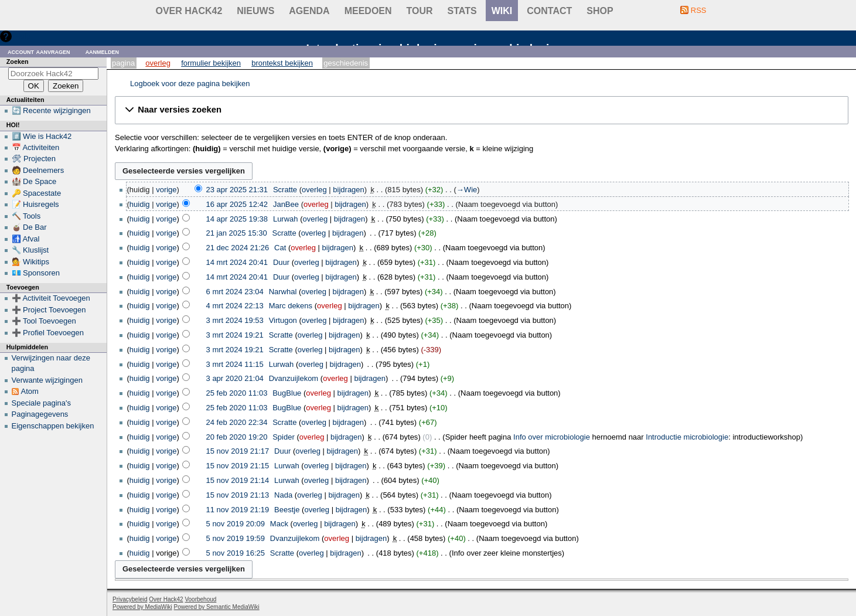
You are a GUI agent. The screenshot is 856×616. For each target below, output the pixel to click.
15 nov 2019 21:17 (238, 451)
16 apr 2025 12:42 (237, 204)
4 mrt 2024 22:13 (235, 306)
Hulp (23, 36)
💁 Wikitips (30, 262)
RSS (699, 10)
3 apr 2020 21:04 (235, 378)
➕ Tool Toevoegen (44, 321)
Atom (30, 391)
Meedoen (368, 11)
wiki (502, 11)
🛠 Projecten (34, 159)
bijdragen (349, 190)
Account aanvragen (39, 51)
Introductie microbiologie (687, 437)
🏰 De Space (34, 181)
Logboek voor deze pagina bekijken (190, 84)
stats (462, 11)
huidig (140, 204)
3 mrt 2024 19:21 (235, 335)
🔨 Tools (26, 216)
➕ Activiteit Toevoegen (51, 298)
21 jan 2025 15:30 (237, 233)
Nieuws (255, 11)
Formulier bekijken (211, 63)
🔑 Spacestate (37, 193)
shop (600, 11)
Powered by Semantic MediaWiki (217, 607)
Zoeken (18, 62)
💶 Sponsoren (36, 273)
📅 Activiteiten (36, 147)
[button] (482, 110)
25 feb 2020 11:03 (237, 393)
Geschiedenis (346, 63)
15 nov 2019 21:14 (238, 480)
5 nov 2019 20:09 (236, 524)
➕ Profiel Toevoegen (48, 333)
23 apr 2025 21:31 (237, 190)
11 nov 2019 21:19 (238, 510)
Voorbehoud (200, 599)
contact (549, 11)
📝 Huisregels (35, 204)
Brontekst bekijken (282, 63)
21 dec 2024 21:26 (238, 248)
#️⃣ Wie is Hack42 (42, 136)
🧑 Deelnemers (38, 170)
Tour (420, 11)
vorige (166, 190)
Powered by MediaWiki (142, 607)
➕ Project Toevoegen (49, 310)
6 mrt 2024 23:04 (235, 292)
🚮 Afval (26, 239)
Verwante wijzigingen (47, 380)
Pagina (123, 63)
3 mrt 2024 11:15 (235, 364)
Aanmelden (103, 51)
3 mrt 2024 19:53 (235, 320)
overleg (314, 190)
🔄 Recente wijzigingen (51, 110)
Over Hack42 (189, 11)
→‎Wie (467, 190)
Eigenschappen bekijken (53, 426)
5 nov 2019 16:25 (236, 553)
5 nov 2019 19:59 (236, 538)
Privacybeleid (130, 599)
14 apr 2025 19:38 (237, 219)
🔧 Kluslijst (30, 250)
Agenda (309, 11)
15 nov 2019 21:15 (238, 466)
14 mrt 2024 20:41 (237, 262)
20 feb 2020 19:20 (237, 437)
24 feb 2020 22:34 (237, 422)
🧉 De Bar (29, 227)
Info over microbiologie (552, 437)
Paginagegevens (40, 414)
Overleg (158, 63)
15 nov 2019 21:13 (238, 495)
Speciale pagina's (42, 403)
